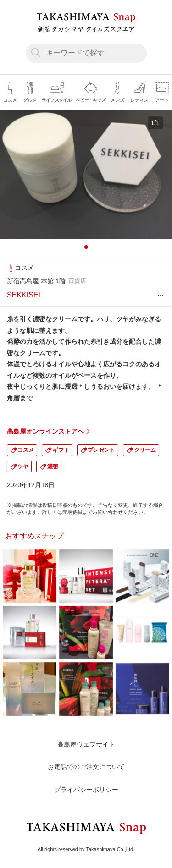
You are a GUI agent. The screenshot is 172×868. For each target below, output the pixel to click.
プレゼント (101, 450)
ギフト (61, 450)
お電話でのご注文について (86, 767)
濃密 (53, 467)
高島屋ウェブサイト (86, 744)
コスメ (26, 450)
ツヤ (23, 467)
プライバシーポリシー (86, 790)
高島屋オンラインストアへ (45, 431)
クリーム (145, 450)
